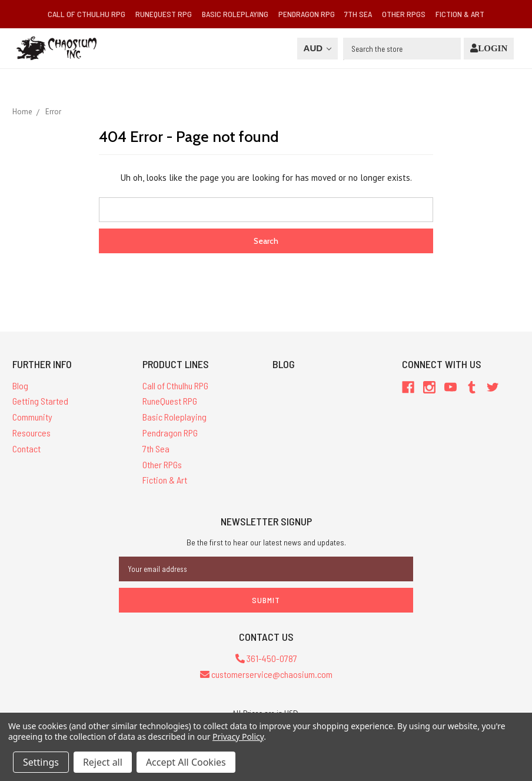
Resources (31, 433)
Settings (41, 762)
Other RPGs (404, 14)
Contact (26, 449)
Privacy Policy (238, 737)
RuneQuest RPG (164, 14)
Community (32, 417)
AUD (318, 48)
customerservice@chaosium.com (266, 674)
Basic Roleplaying (235, 14)
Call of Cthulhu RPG (87, 14)
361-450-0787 (266, 658)
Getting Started (40, 401)
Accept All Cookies (186, 762)
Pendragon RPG (307, 14)
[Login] (489, 49)
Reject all (103, 762)
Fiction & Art (460, 14)
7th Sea (358, 14)
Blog (20, 385)
